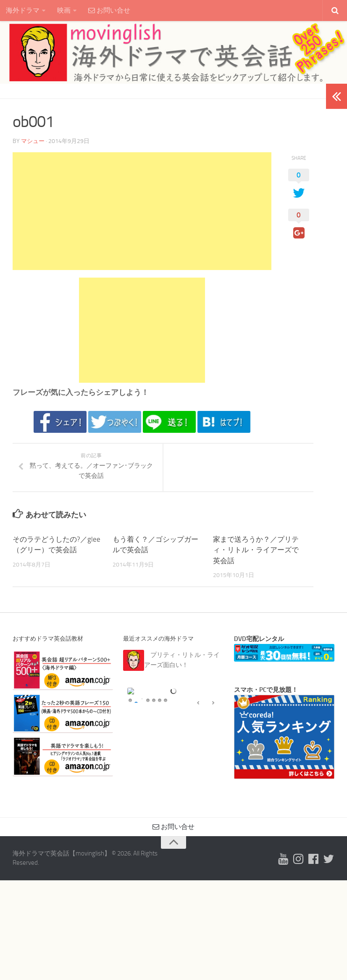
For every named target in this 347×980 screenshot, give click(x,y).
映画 (64, 10)
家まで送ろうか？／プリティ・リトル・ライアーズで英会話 (256, 550)
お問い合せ (109, 10)
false (198, 773)
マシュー (33, 141)
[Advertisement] (142, 211)
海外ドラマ (23, 10)
